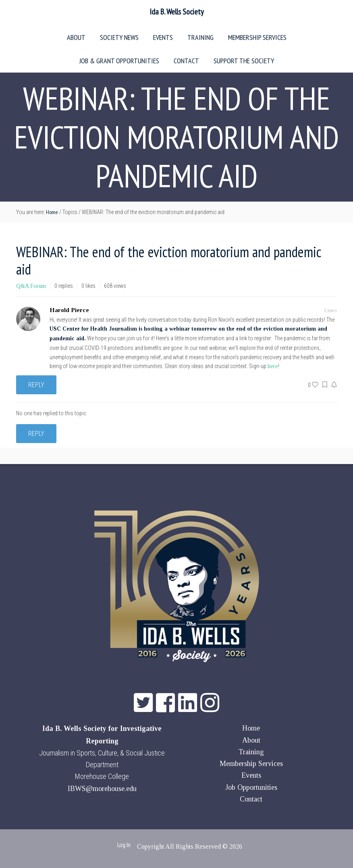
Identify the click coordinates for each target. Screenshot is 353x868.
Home (251, 728)
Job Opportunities (251, 787)
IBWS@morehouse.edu (102, 789)
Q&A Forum (31, 286)
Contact (251, 799)
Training (251, 752)
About (251, 740)
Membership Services (251, 764)
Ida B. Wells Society (177, 12)
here (273, 366)
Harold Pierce (69, 310)
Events (251, 775)
